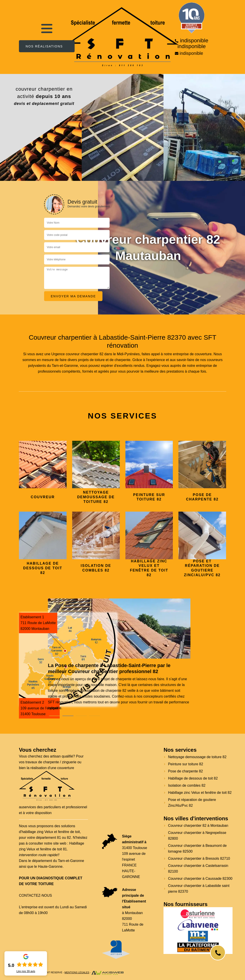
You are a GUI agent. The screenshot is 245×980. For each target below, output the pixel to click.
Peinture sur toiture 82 (185, 764)
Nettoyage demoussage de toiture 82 (197, 757)
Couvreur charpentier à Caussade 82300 (200, 879)
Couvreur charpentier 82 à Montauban (198, 826)
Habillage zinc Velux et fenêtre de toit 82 (200, 793)
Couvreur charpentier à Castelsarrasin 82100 (198, 869)
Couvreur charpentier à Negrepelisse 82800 (197, 836)
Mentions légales (77, 972)
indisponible (194, 41)
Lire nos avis (26, 971)
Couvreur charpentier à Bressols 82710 (199, 859)
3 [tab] (81, 716)
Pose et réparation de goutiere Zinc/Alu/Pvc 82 (192, 803)
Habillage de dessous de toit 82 (193, 778)
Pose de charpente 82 (185, 771)
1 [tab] (55, 716)
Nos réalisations (44, 46)
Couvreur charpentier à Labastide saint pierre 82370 (199, 889)
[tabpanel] (119, 687)
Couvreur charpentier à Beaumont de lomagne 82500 (197, 848)
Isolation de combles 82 (187, 785)
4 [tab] (95, 716)
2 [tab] (68, 716)
